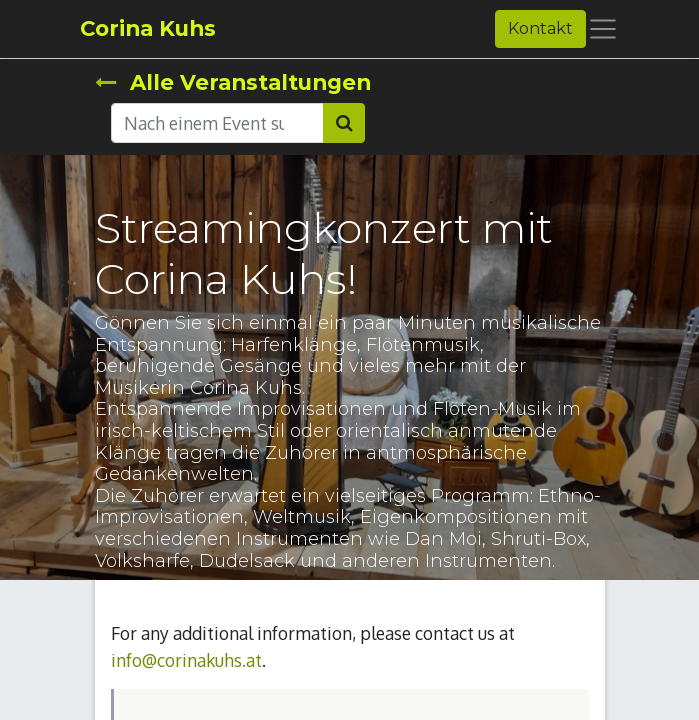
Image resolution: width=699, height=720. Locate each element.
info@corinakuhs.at (186, 660)
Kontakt (540, 28)
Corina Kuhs (148, 28)
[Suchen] (344, 123)
